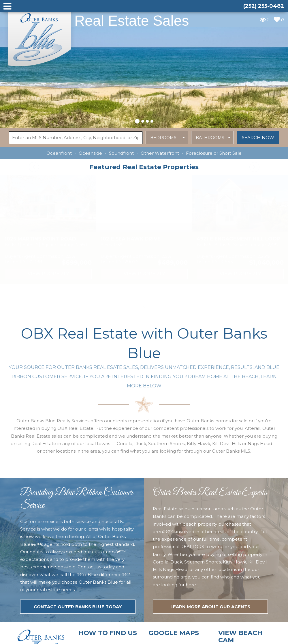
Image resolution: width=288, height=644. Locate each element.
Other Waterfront (160, 153)
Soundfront (121, 153)
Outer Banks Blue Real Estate (40, 37)
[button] (137, 120)
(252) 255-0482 (97, 591)
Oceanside (90, 153)
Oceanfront (59, 153)
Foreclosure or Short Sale (214, 153)
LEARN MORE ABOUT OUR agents (210, 489)
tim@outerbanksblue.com (108, 580)
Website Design (205, 636)
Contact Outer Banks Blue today (78, 489)
